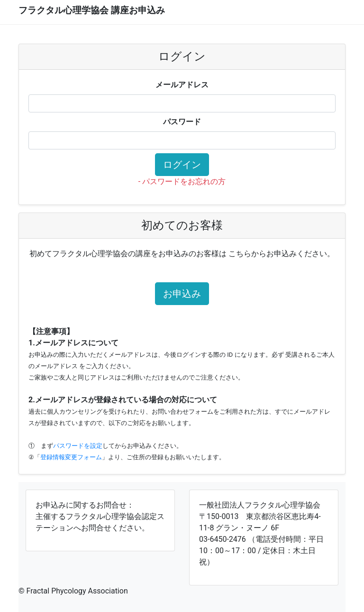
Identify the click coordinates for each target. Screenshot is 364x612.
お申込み (182, 294)
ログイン (182, 165)
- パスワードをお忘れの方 (182, 181)
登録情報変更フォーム (71, 457)
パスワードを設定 (78, 446)
